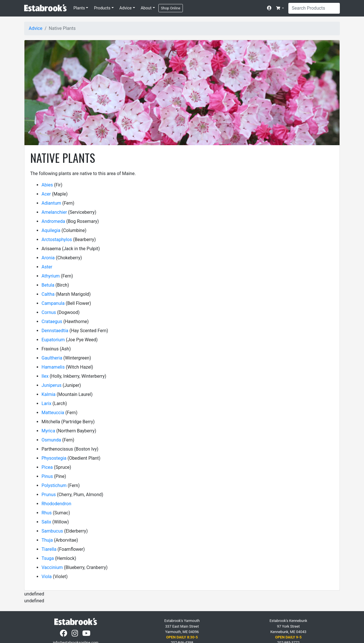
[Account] (270, 8)
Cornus (49, 312)
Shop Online (171, 8)
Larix (46, 403)
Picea (47, 467)
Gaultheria (52, 358)
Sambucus (52, 531)
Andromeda (53, 221)
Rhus (47, 513)
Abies (47, 185)
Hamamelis (53, 367)
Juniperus (51, 385)
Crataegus (52, 321)
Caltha (48, 294)
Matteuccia (53, 413)
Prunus (49, 495)
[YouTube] (87, 635)
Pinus (47, 476)
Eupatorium (53, 340)
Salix (46, 522)
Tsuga (48, 558)
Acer (46, 194)
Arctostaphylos (57, 240)
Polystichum (54, 485)
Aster (47, 267)
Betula (48, 285)
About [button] (146, 8)
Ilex (45, 376)
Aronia (48, 258)
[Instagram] (75, 635)
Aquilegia (51, 230)
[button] (280, 8)
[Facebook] (64, 635)
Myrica (48, 431)
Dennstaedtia (55, 331)
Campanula (53, 303)
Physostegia (54, 458)
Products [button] (102, 8)
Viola (47, 577)
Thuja (47, 540)
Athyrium (51, 276)
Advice (36, 28)
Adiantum (51, 203)
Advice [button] (126, 8)
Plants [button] (79, 8)
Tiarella (49, 549)
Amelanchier (54, 212)
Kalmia (48, 394)
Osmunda (51, 440)
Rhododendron (56, 504)
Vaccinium (52, 567)
